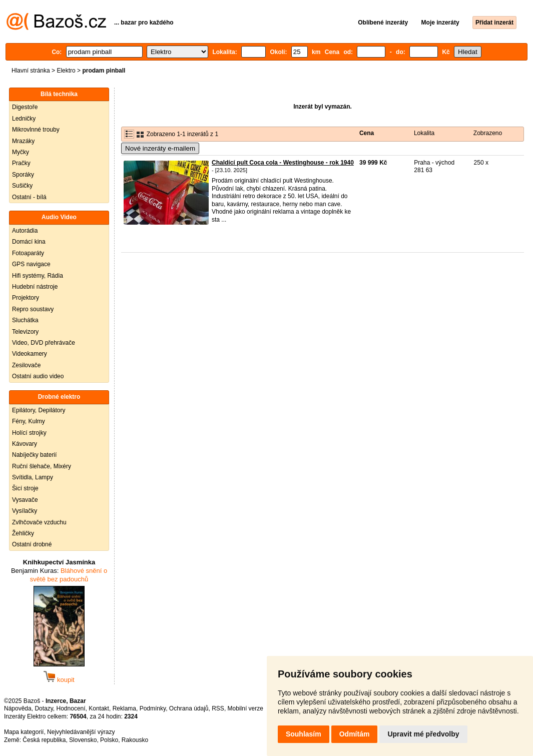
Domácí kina (29, 242)
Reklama (124, 708)
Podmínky (153, 708)
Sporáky (23, 175)
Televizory (25, 332)
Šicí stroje (25, 488)
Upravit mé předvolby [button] (423, 734)
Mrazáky (23, 141)
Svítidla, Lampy (33, 477)
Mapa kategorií (24, 732)
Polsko (109, 740)
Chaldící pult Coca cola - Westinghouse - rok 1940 (283, 163)
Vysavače (25, 500)
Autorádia (25, 231)
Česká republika (44, 740)
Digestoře (25, 107)
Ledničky (24, 119)
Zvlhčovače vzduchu (39, 522)
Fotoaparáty (28, 253)
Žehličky (23, 533)
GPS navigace (31, 264)
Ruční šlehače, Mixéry (42, 466)
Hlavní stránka (31, 71)
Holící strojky (29, 433)
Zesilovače (26, 365)
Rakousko (135, 740)
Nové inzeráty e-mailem (160, 148)
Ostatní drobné (32, 544)
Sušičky (22, 186)
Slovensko (83, 740)
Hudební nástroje (35, 287)
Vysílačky (25, 511)
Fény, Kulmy (29, 421)
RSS (218, 708)
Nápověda (18, 708)
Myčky (21, 152)
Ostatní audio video (38, 376)
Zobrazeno (488, 133)
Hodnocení (71, 708)
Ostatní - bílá (29, 197)
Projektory (26, 298)
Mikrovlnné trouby (36, 130)
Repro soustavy (33, 309)
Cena (367, 133)
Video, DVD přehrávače (44, 343)
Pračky (21, 163)
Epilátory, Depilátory (39, 410)
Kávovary (25, 444)
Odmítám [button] (355, 734)
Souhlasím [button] (304, 734)
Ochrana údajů (189, 708)
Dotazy (44, 708)
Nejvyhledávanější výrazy (81, 732)
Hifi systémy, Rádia (38, 276)
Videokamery (30, 354)
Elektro (66, 71)
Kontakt (99, 708)
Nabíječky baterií (34, 455)
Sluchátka (25, 320)
